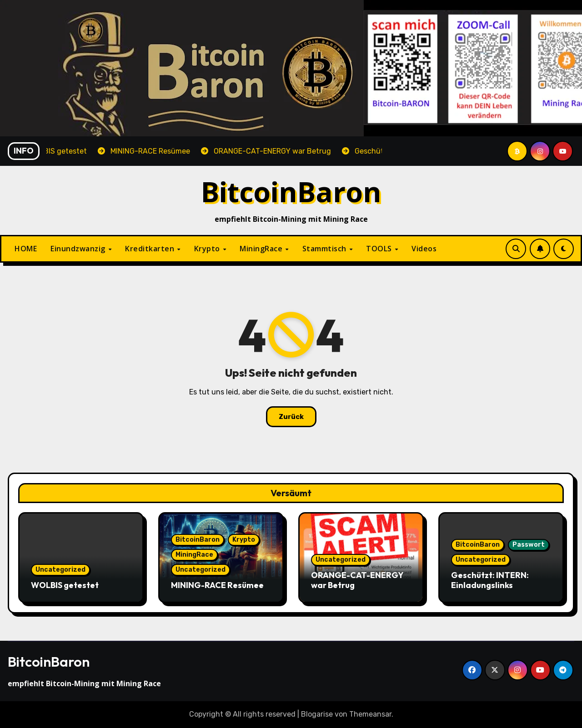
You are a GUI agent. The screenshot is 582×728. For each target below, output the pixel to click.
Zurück (291, 417)
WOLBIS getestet (65, 585)
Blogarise (317, 714)
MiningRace (262, 249)
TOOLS (380, 249)
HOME (26, 249)
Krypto (208, 249)
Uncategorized (60, 570)
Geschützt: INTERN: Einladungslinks (490, 580)
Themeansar (370, 714)
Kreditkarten (151, 249)
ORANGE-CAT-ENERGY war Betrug (357, 580)
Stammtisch (326, 249)
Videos (424, 249)
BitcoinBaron (291, 192)
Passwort (529, 545)
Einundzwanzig (79, 249)
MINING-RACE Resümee (217, 585)
